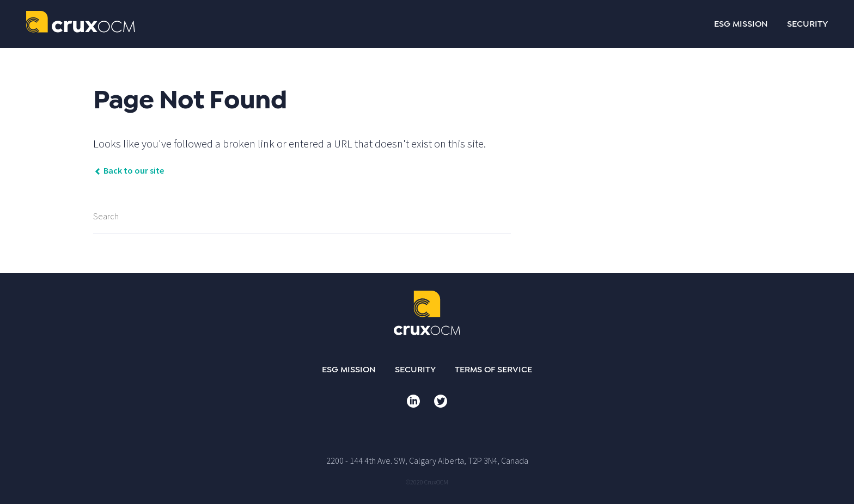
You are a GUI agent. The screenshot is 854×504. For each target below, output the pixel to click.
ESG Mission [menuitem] (349, 370)
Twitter (441, 401)
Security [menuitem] (415, 370)
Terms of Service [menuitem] (493, 370)
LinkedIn (413, 401)
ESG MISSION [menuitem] (741, 24)
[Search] (302, 217)
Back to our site (129, 170)
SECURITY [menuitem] (807, 24)
